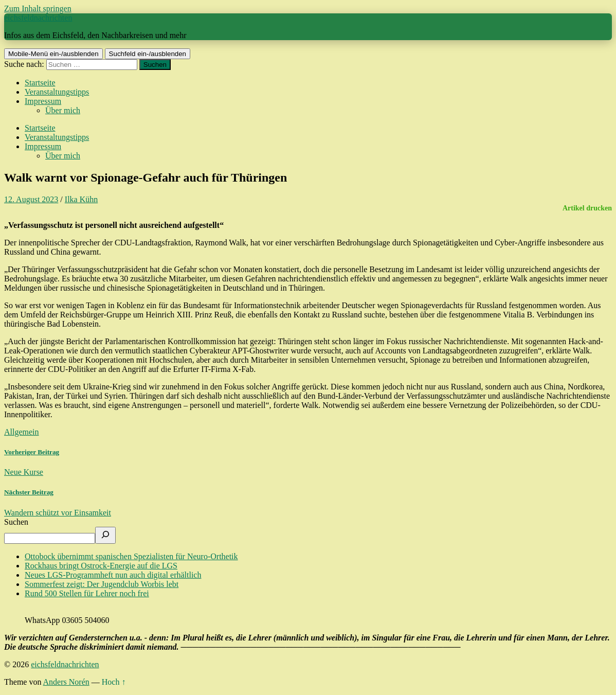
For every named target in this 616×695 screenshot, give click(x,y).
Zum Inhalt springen (38, 8)
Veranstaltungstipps (57, 92)
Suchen (16, 522)
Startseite (40, 83)
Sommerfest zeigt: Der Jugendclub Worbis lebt (102, 584)
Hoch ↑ (114, 682)
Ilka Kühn (81, 199)
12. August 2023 (31, 199)
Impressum (43, 101)
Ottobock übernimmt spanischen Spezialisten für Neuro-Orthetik (131, 556)
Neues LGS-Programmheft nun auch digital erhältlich (113, 575)
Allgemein (22, 432)
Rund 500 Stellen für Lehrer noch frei (87, 593)
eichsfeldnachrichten (38, 18)
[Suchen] (105, 535)
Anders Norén (66, 682)
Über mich (63, 110)
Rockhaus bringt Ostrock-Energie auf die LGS (101, 566)
